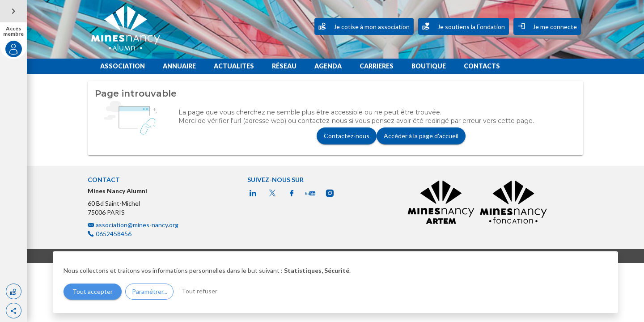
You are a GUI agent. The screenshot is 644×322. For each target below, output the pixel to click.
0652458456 (114, 234)
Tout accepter (93, 291)
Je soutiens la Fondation (464, 26)
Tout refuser (199, 291)
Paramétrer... (150, 291)
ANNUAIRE (179, 66)
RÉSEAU (284, 66)
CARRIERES (377, 66)
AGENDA (328, 66)
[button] (14, 311)
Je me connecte (547, 26)
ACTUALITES (234, 66)
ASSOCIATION (123, 66)
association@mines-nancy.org (138, 225)
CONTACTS (482, 66)
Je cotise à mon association (364, 26)
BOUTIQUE (429, 66)
